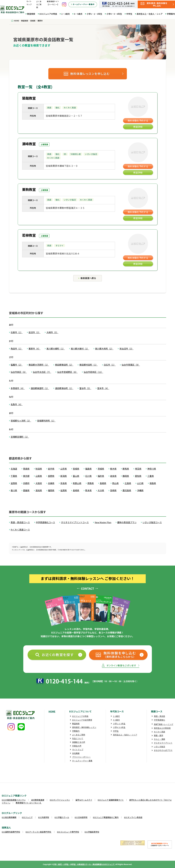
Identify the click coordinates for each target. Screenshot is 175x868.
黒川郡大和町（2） (104, 349)
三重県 (151, 476)
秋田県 (39, 469)
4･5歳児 (116, 720)
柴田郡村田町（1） (88, 365)
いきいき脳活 (159, 747)
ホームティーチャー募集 (82, 761)
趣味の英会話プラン (127, 522)
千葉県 (14, 476)
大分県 (101, 490)
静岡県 (126, 476)
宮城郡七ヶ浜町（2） (21, 421)
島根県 (103, 483)
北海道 (14, 469)
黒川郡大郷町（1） (56, 349)
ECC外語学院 (44, 817)
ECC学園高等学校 (92, 832)
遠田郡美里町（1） (40, 388)
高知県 (39, 490)
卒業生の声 (77, 746)
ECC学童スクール (62, 817)
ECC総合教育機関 (9, 817)
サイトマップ (78, 750)
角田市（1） (17, 349)
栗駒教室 (29, 189)
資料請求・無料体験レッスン (84, 727)
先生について (78, 738)
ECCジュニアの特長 (48, 14)
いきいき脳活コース (152, 522)
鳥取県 (91, 483)
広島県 (128, 483)
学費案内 (76, 731)
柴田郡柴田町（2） (64, 365)
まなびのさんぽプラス (163, 750)
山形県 (64, 469)
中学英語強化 (159, 720)
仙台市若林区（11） (93, 372)
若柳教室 (29, 235)
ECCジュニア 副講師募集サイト (111, 800)
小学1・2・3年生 (94, 14)
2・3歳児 (65, 14)
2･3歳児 (116, 716)
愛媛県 (26, 490)
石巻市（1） (17, 332)
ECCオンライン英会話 (133, 817)
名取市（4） (17, 404)
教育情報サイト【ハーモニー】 (29, 803)
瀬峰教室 (29, 144)
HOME (52, 711)
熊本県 (88, 490)
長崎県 (76, 490)
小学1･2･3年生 (119, 724)
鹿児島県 (127, 490)
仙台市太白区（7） (42, 372)
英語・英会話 (159, 716)
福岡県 (51, 490)
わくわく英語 (159, 732)
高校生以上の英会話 (162, 728)
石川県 (88, 476)
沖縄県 (140, 490)
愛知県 (138, 476)
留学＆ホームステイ (84, 800)
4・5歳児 (78, 14)
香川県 (14, 490)
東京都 (26, 476)
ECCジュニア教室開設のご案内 (106, 817)
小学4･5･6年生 (119, 727)
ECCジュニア (27, 817)
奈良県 (64, 483)
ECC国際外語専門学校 (11, 832)
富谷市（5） (85, 388)
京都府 (26, 483)
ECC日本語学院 (81, 817)
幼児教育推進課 (38, 800)
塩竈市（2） (17, 365)
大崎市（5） (52, 332)
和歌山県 (77, 483)
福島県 (88, 469)
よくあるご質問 (39, 4)
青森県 (26, 469)
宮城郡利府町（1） (46, 421)
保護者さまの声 (79, 742)
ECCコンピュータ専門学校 (68, 832)
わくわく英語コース (20, 530)
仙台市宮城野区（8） (67, 372)
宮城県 (76, 469)
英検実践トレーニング (163, 724)
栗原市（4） (34, 349)
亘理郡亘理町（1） (20, 437)
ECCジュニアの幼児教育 (82, 720)
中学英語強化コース (45, 522)
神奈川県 (152, 469)
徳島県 (153, 483)
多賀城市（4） (18, 388)
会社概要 (76, 753)
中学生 (129, 14)
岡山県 (115, 483)
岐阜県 (113, 476)
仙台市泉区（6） (19, 372)
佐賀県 (64, 490)
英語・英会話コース (20, 522)
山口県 (140, 483)
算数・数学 (158, 735)
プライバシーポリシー (81, 757)
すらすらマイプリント (163, 743)
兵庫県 (51, 483)
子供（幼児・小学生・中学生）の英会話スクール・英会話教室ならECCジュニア (84, 864)
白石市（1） (110, 365)
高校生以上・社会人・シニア (150, 14)
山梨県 (39, 476)
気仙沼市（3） (126, 349)
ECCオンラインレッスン (60, 800)
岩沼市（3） (34, 332)
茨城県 (101, 469)
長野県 (51, 476)
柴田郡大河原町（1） (39, 365)
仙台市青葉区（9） (131, 365)
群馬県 (126, 469)
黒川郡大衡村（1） (80, 349)
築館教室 (29, 98)
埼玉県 (138, 469)
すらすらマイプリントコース (75, 522)
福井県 (101, 476)
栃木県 (113, 469)
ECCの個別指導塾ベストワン (14, 800)
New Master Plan (103, 522)
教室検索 (31, 14)
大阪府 (39, 483)
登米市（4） (103, 388)
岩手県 (51, 469)
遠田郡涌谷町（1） (64, 388)
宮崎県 (113, 490)
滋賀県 (14, 483)
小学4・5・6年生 (114, 14)
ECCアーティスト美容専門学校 (38, 832)
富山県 (76, 476)
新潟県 (64, 476)
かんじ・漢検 (159, 739)
